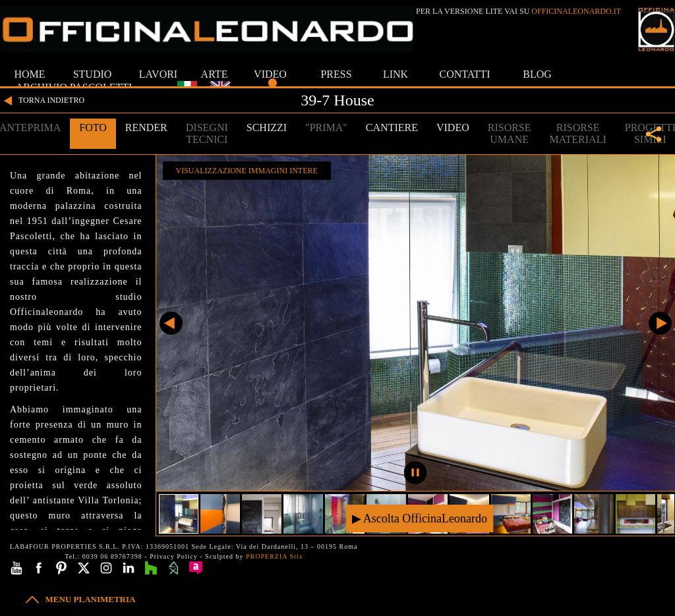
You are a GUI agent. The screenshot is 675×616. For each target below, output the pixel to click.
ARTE (215, 74)
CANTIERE (392, 127)
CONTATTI (465, 74)
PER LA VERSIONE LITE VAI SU (518, 11)
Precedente (171, 323)
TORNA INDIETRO (42, 101)
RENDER (146, 127)
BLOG (537, 74)
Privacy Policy (174, 556)
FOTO (93, 127)
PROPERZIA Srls (274, 556)
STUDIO (93, 74)
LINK (396, 74)
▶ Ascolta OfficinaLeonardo (420, 518)
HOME (29, 74)
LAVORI (158, 74)
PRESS (336, 74)
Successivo (660, 323)
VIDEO (270, 74)
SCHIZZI (267, 127)
